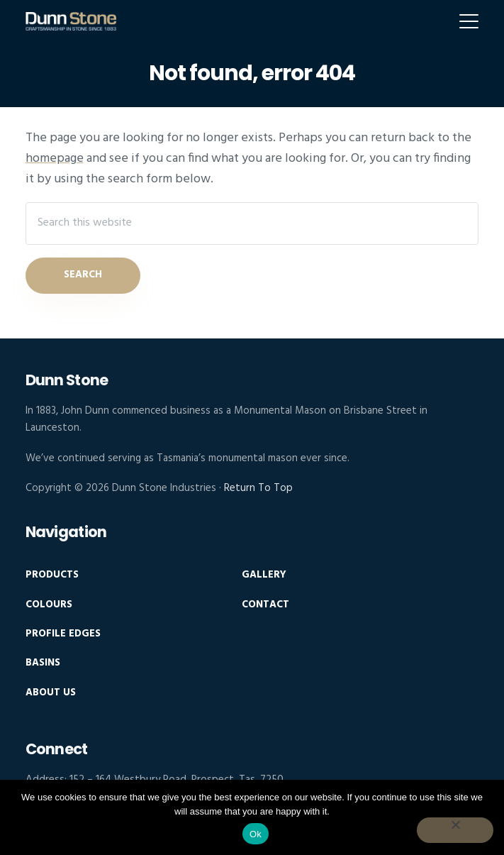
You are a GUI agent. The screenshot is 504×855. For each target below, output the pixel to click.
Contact (265, 605)
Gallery (264, 575)
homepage (55, 159)
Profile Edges (63, 634)
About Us (51, 693)
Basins (43, 663)
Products (52, 575)
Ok (256, 834)
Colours (49, 605)
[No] (455, 830)
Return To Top (258, 488)
